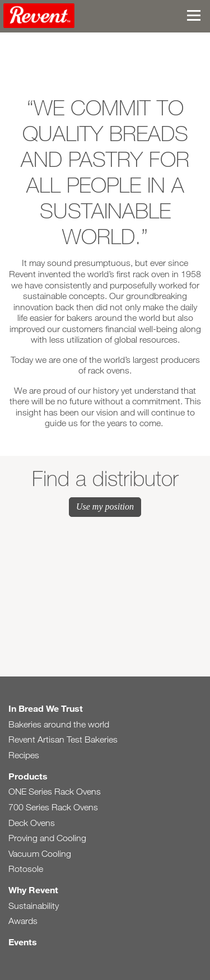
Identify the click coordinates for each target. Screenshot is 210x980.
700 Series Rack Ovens (53, 807)
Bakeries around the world (59, 724)
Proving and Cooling (47, 838)
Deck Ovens (32, 823)
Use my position (105, 507)
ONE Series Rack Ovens (55, 792)
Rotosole (26, 869)
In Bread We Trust (46, 708)
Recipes (24, 755)
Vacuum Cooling (40, 854)
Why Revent (33, 890)
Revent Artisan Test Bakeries (63, 739)
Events (23, 942)
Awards (23, 921)
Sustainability (34, 906)
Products (28, 776)
